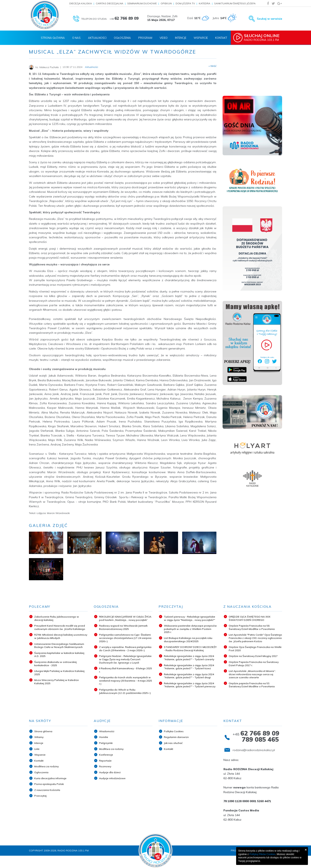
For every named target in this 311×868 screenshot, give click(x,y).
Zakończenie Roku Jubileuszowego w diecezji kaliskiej (57, 618)
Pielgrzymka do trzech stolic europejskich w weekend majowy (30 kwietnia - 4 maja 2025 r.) (126, 681)
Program (145, 38)
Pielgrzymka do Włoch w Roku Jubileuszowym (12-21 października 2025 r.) (125, 691)
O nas (76, 38)
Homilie (104, 737)
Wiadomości (107, 731)
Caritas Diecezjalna (110, 3)
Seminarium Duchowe (142, 3)
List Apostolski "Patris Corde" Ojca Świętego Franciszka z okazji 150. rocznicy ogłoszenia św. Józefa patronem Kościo (255, 638)
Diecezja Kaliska (81, 3)
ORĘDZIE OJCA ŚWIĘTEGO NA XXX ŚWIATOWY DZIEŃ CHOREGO (250, 618)
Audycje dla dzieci (110, 772)
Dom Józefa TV (185, 3)
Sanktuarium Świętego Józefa (235, 3)
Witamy (39, 737)
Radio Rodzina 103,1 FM (264, 38)
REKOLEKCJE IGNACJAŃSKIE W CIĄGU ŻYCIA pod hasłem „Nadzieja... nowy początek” (125, 618)
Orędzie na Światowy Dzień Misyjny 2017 (253, 656)
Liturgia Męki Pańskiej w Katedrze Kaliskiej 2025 (59, 673)
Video (164, 38)
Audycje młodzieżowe (112, 778)
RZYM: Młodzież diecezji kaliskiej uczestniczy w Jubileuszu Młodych (61, 636)
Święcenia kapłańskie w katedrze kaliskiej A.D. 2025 (59, 655)
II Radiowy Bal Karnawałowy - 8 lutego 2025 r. (126, 670)
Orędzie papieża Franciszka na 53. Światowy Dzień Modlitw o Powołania (252, 685)
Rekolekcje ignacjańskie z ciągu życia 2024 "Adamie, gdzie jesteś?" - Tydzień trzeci (189, 667)
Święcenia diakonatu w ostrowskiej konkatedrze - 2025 (55, 664)
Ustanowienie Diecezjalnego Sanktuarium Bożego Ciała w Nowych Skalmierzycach (59, 646)
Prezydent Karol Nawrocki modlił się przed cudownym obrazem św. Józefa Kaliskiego (60, 627)
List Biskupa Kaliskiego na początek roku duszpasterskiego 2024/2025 (188, 640)
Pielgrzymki (106, 743)
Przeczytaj (40, 796)
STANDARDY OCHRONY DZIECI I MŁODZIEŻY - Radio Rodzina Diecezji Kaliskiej (190, 649)
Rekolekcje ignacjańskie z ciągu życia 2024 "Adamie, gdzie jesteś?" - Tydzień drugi (189, 676)
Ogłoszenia (122, 38)
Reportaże (105, 761)
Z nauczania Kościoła (47, 790)
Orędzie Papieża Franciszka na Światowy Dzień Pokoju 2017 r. (254, 664)
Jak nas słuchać (173, 743)
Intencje (181, 38)
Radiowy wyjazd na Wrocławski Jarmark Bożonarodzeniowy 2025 (123, 627)
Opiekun (166, 3)
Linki (37, 749)
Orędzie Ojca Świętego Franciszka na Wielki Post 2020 (255, 649)
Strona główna (43, 731)
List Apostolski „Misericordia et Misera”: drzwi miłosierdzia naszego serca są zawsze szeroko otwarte (252, 674)
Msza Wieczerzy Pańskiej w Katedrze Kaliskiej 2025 (57, 682)
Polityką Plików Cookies (262, 854)
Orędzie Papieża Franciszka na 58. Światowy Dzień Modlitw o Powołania (252, 627)
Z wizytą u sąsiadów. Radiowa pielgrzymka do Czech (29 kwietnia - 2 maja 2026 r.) (125, 649)
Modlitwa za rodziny (46, 766)
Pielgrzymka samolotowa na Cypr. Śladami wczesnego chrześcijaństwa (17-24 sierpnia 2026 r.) (125, 638)
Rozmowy (105, 766)
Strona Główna (53, 38)
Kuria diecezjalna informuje (50, 778)
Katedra (205, 3)
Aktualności (97, 38)
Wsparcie (201, 38)
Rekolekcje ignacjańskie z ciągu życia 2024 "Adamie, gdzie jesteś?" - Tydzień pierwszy (190, 685)
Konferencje (106, 755)
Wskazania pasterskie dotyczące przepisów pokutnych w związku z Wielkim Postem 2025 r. (190, 629)
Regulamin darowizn (176, 737)
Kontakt (221, 38)
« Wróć (213, 66)
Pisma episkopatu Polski (49, 784)
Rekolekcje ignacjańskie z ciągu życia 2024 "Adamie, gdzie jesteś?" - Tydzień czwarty (189, 658)
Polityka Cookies (174, 731)
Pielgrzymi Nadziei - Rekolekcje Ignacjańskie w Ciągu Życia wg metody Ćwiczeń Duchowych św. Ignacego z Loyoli (125, 659)
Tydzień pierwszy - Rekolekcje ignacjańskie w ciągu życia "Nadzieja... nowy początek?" (190, 618)
